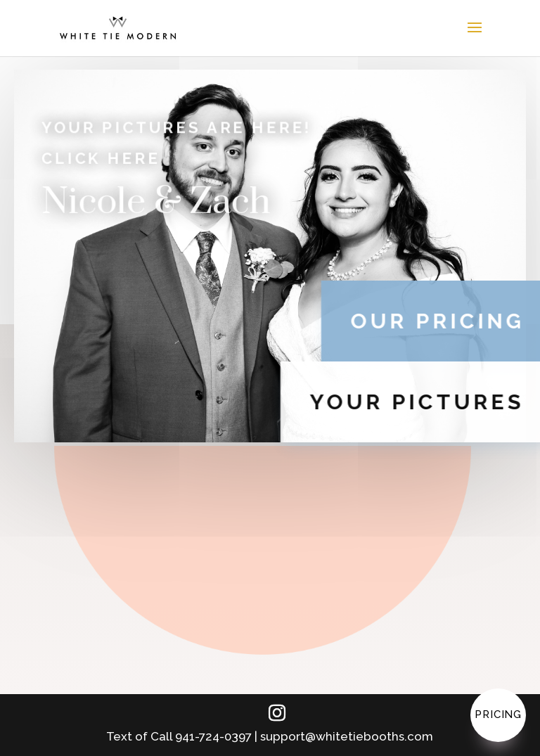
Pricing (498, 715)
